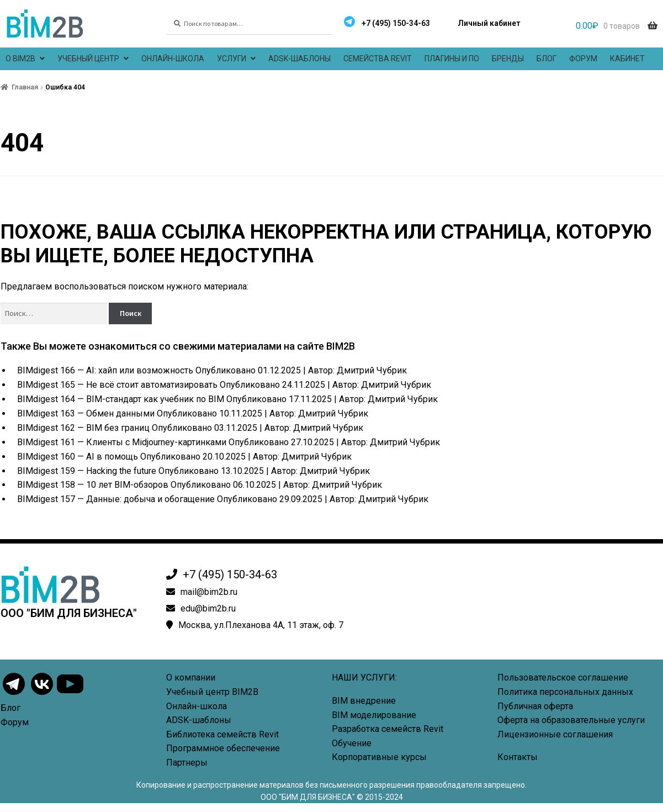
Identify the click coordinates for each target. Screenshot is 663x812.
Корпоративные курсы (379, 757)
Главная (25, 87)
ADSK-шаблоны (299, 59)
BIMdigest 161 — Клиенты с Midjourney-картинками (122, 442)
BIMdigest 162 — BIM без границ (83, 428)
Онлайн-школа (173, 59)
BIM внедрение (364, 701)
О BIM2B (20, 59)
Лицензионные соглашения (555, 734)
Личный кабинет (489, 23)
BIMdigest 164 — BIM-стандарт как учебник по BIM (121, 399)
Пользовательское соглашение (563, 677)
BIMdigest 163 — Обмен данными (86, 413)
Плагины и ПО (452, 59)
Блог (547, 59)
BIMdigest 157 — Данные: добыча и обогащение (116, 499)
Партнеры (187, 763)
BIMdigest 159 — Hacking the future (87, 471)
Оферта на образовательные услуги (571, 720)
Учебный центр (88, 59)
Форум (583, 59)
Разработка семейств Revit (388, 729)
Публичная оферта (535, 706)
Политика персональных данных (565, 692)
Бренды (508, 59)
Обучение (352, 743)
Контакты (518, 757)
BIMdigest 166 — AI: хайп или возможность (105, 370)
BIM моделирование (374, 715)
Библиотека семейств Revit (222, 734)
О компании (191, 677)
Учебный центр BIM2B (212, 692)
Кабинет (627, 59)
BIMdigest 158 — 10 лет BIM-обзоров (93, 485)
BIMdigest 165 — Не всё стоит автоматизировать (117, 385)
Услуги (232, 59)
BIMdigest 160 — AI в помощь (78, 457)
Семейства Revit (378, 59)
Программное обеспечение (223, 748)
